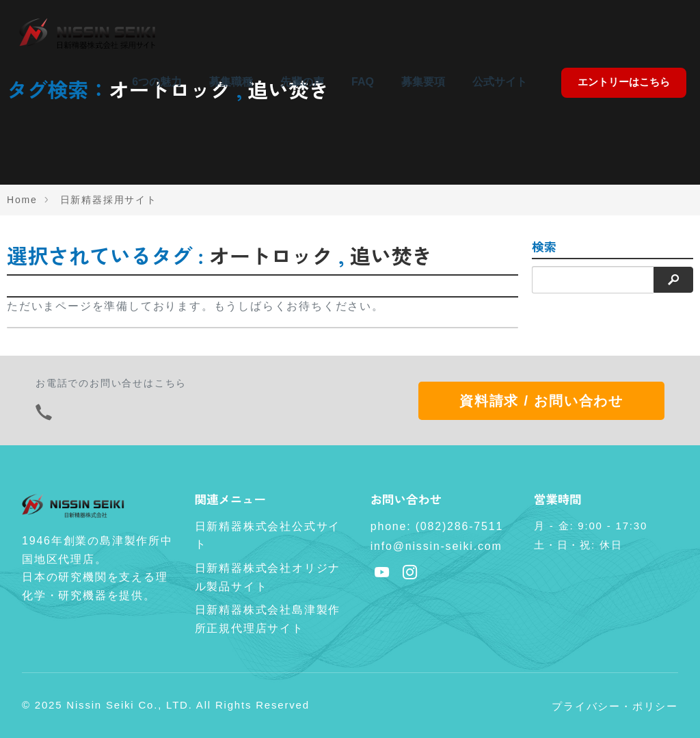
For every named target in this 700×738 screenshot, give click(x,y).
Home (22, 200)
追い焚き (391, 255)
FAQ (363, 82)
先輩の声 (302, 82)
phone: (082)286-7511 (437, 526)
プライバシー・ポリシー (615, 706)
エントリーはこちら (624, 82)
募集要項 (423, 82)
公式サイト (500, 82)
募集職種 (231, 82)
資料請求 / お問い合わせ (541, 401)
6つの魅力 (157, 82)
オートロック (271, 255)
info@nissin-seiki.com (436, 546)
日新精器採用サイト (109, 200)
